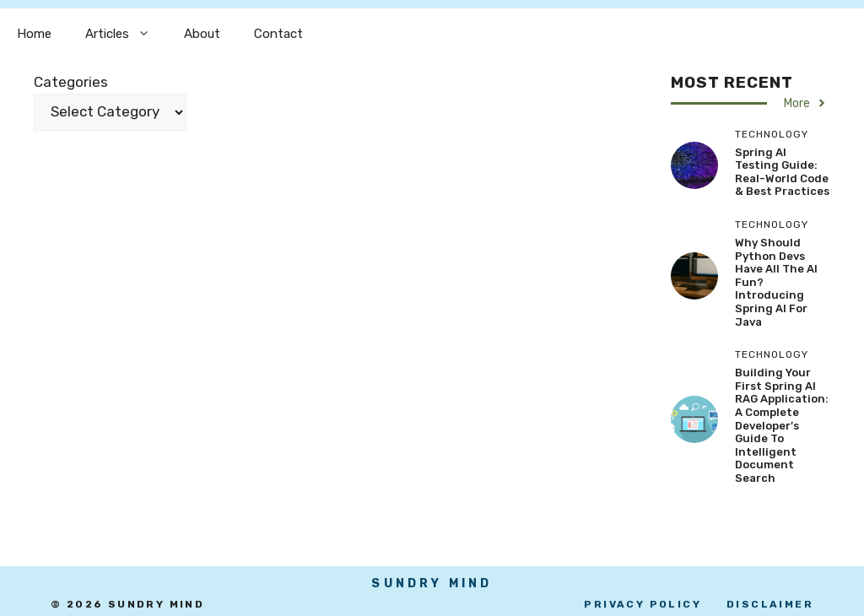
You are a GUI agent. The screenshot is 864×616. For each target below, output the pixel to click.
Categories (71, 82)
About (202, 34)
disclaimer (770, 604)
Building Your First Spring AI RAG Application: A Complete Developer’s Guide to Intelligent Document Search (782, 425)
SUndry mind (432, 584)
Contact (278, 34)
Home (34, 34)
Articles (126, 34)
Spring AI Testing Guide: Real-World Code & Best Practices (782, 172)
